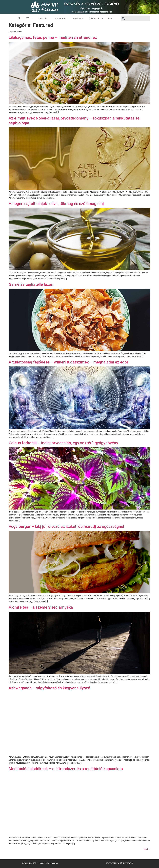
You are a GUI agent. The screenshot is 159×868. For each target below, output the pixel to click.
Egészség (44, 18)
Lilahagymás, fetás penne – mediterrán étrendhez (53, 37)
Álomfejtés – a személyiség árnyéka (41, 607)
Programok (61, 18)
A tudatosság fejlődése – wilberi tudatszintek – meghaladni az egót (68, 362)
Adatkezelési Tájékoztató (119, 863)
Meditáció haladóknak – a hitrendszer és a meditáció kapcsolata (66, 769)
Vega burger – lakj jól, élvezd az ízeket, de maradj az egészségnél (66, 526)
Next (147, 849)
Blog (110, 18)
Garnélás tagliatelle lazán (31, 284)
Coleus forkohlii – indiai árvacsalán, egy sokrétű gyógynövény (63, 443)
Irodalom (78, 18)
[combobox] (136, 18)
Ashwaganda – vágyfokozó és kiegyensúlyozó (49, 688)
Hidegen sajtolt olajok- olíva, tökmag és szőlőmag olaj (56, 204)
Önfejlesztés (96, 18)
